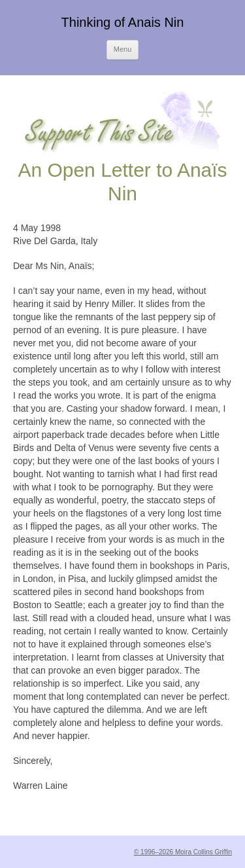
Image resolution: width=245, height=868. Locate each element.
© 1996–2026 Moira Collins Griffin (183, 852)
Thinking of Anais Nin (123, 22)
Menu (123, 49)
